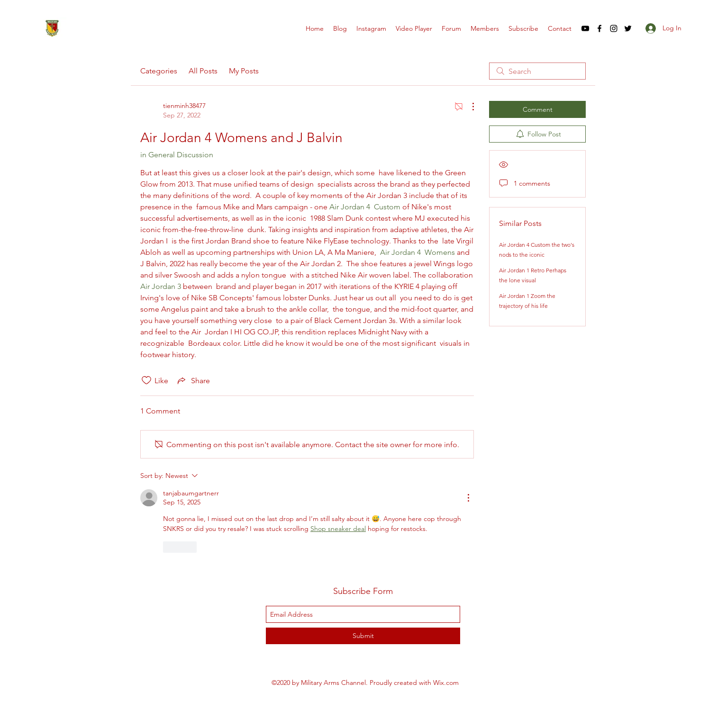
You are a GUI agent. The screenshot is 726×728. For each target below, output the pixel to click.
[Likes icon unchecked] (146, 380)
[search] (537, 71)
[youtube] (585, 28)
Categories (159, 71)
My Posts (244, 71)
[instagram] (614, 28)
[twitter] (628, 28)
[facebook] (599, 28)
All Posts (203, 71)
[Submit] (363, 636)
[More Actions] (468, 107)
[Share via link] (193, 380)
